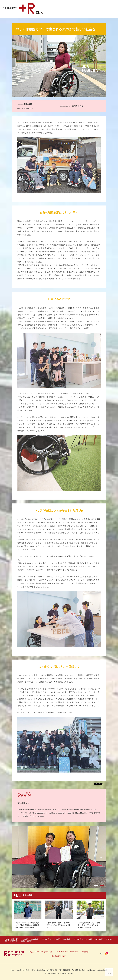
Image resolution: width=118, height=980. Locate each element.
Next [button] (101, 859)
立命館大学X (85, 952)
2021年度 (67, 939)
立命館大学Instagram (59, 956)
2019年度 (88, 939)
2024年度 (35, 939)
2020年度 (78, 939)
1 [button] (96, 886)
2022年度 (56, 939)
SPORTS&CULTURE (61, 952)
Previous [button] (17, 859)
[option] (59, 857)
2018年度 (99, 939)
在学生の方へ (75, 952)
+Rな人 (31, 952)
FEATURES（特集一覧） (44, 952)
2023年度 (46, 939)
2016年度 (14, 941)
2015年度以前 (26, 941)
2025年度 (24, 939)
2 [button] (102, 886)
